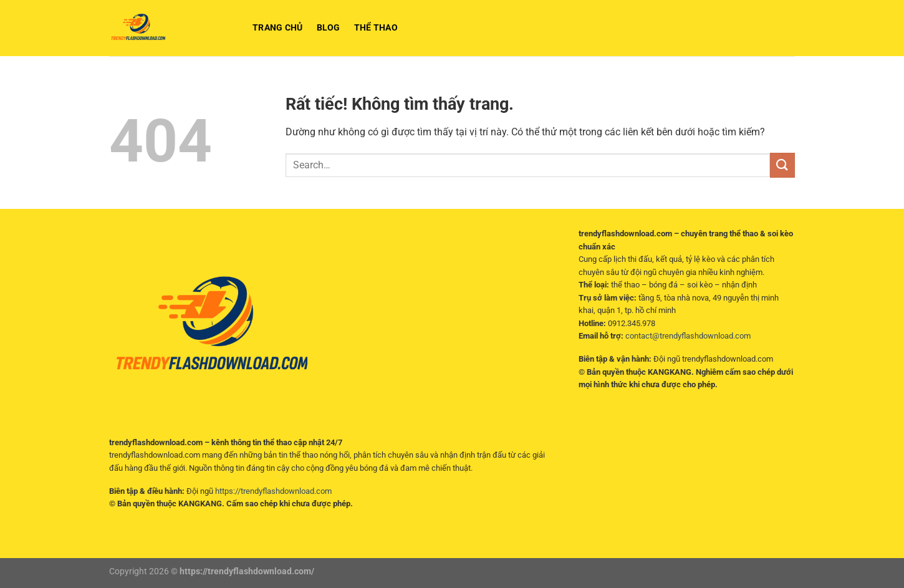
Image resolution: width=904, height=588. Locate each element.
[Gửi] (782, 165)
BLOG (329, 28)
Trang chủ (278, 28)
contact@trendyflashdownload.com (688, 336)
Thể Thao (376, 28)
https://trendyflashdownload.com (273, 491)
